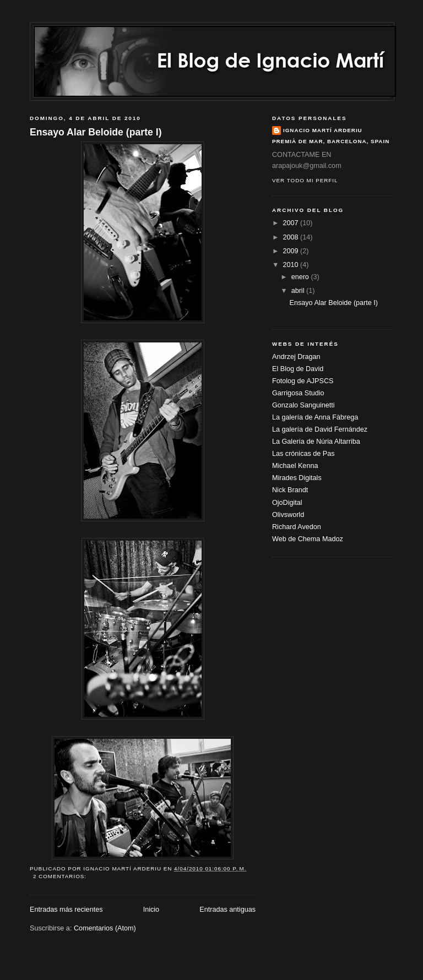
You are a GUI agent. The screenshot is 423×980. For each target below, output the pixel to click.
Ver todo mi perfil (305, 180)
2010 (292, 265)
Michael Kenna (295, 466)
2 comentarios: (61, 876)
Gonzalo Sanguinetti (303, 405)
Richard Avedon (297, 527)
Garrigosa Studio (298, 393)
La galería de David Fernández (320, 429)
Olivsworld (288, 515)
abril (299, 291)
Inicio (151, 910)
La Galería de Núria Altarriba (316, 442)
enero (301, 277)
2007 (292, 223)
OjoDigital (287, 503)
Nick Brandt (290, 490)
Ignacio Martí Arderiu (323, 130)
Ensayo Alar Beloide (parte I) (96, 132)
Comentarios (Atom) (105, 928)
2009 (292, 251)
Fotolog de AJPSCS (303, 381)
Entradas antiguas (227, 910)
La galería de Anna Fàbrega (315, 417)
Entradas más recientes (66, 910)
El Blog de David (298, 369)
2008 (292, 237)
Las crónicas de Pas (303, 454)
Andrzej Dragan (296, 357)
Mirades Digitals (297, 478)
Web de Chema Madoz (308, 539)
